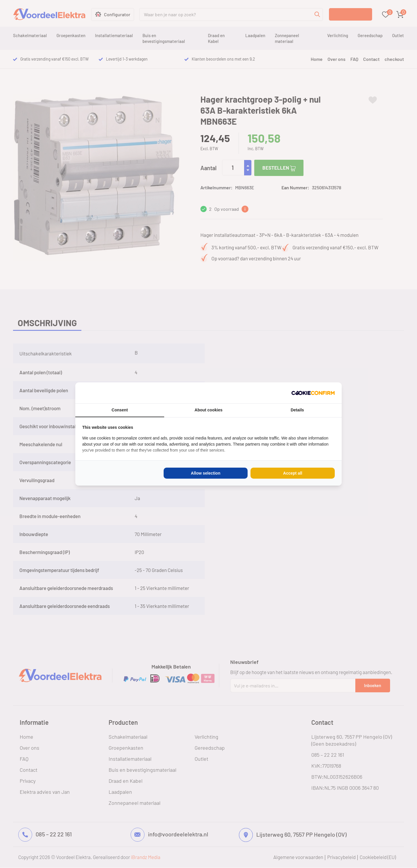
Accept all (293, 473)
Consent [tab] (120, 410)
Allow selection (206, 473)
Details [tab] (297, 410)
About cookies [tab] (209, 410)
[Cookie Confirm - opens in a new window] (313, 393)
